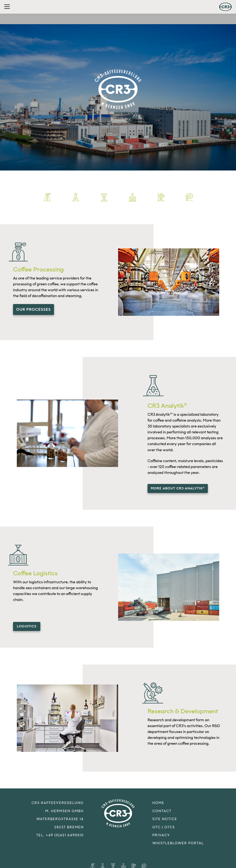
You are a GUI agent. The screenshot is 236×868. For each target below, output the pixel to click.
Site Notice (165, 818)
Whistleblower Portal (178, 842)
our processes (34, 309)
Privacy (161, 834)
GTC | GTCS (164, 826)
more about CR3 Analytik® (178, 488)
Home (158, 802)
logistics (27, 626)
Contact (162, 810)
